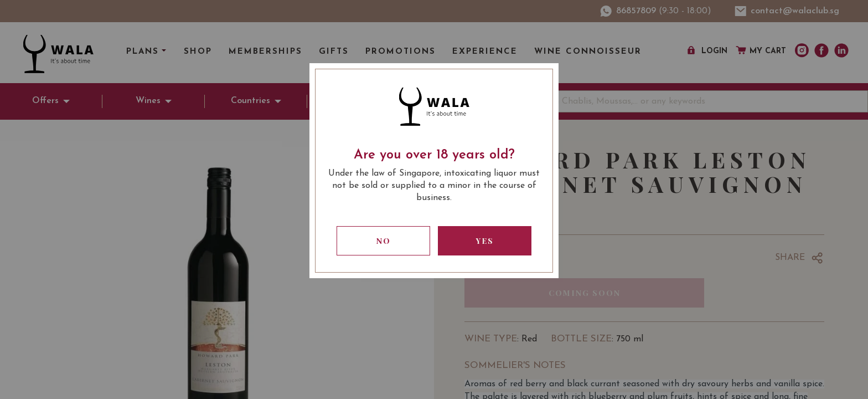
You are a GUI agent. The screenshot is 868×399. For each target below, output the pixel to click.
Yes (485, 241)
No (384, 241)
